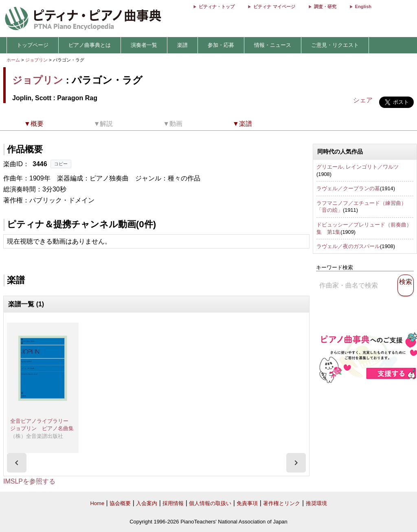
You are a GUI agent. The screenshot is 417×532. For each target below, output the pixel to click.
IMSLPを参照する (29, 481)
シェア (363, 100)
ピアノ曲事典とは (90, 45)
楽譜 (182, 45)
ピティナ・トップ (217, 7)
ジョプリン (36, 60)
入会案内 (147, 503)
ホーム (13, 60)
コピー (61, 164)
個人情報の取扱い (210, 503)
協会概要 (120, 503)
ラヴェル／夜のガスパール (348, 246)
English (363, 7)
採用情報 (173, 503)
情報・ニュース (273, 45)
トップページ (33, 45)
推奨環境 (316, 503)
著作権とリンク (282, 503)
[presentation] (17, 463)
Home (97, 503)
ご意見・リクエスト (335, 45)
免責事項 (247, 503)
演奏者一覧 (144, 45)
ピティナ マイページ (274, 7)
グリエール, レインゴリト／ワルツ (358, 167)
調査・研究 (325, 7)
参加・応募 (221, 45)
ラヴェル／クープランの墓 (348, 188)
